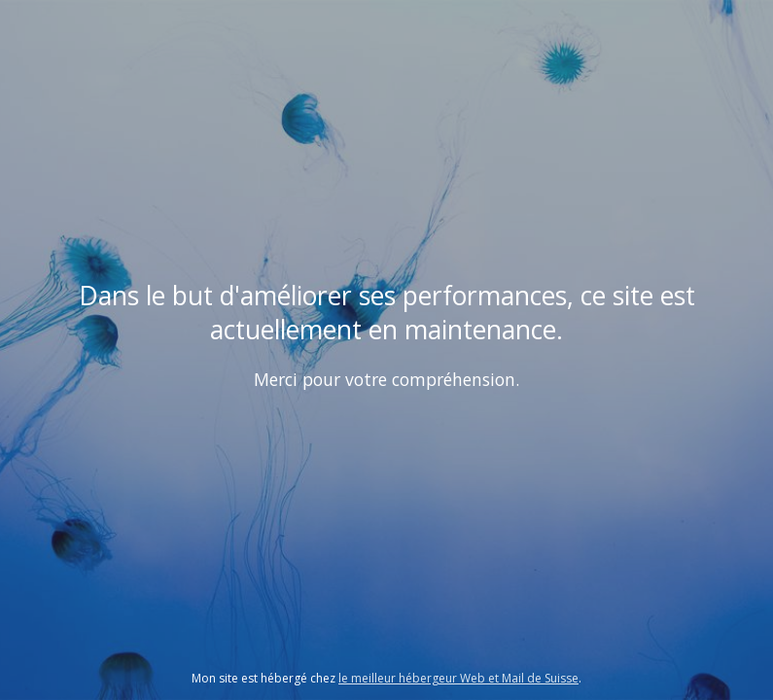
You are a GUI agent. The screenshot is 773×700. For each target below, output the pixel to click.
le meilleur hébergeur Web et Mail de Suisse (458, 678)
